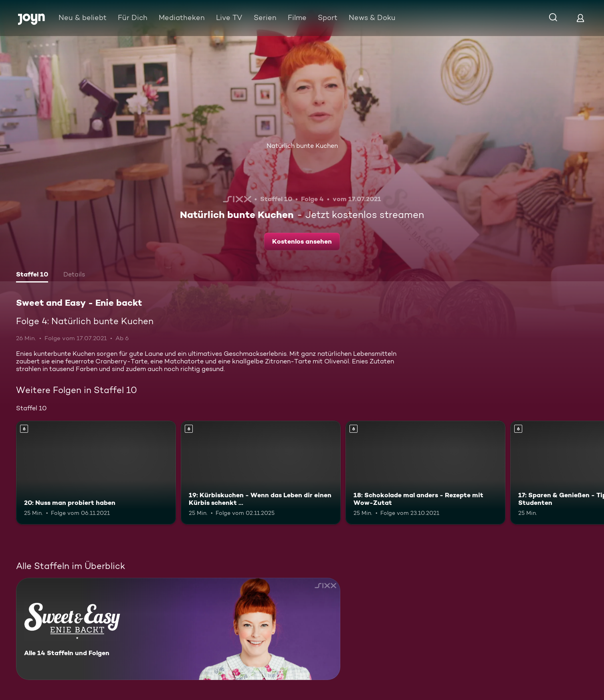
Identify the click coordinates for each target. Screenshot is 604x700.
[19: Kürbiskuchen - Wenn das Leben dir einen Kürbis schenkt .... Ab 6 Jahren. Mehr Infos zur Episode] (261, 473)
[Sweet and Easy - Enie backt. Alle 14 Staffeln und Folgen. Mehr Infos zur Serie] (178, 629)
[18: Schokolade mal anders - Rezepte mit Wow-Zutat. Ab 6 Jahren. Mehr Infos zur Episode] (425, 473)
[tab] (32, 275)
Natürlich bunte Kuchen (302, 146)
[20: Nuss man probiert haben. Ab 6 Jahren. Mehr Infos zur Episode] (96, 473)
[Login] (580, 18)
